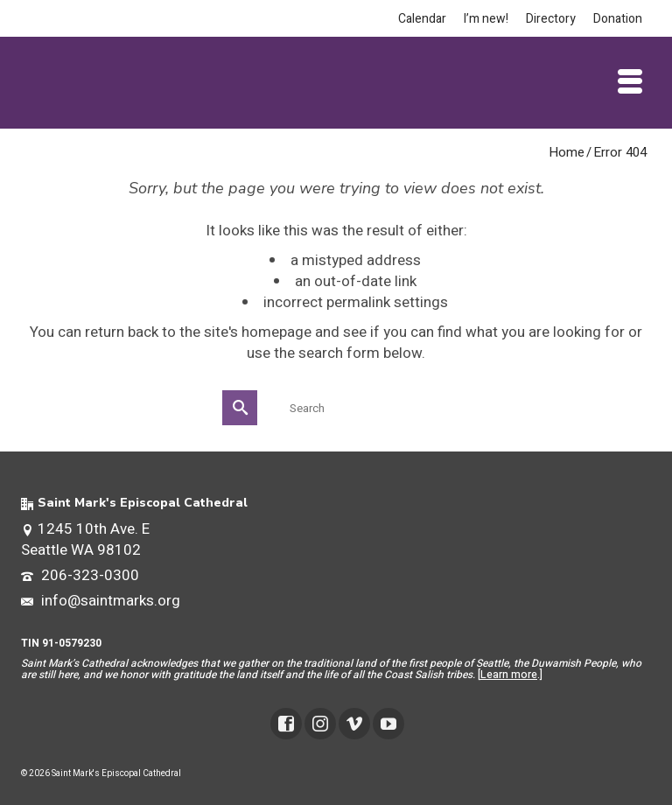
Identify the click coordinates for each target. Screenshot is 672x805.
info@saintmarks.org (101, 601)
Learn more (509, 675)
